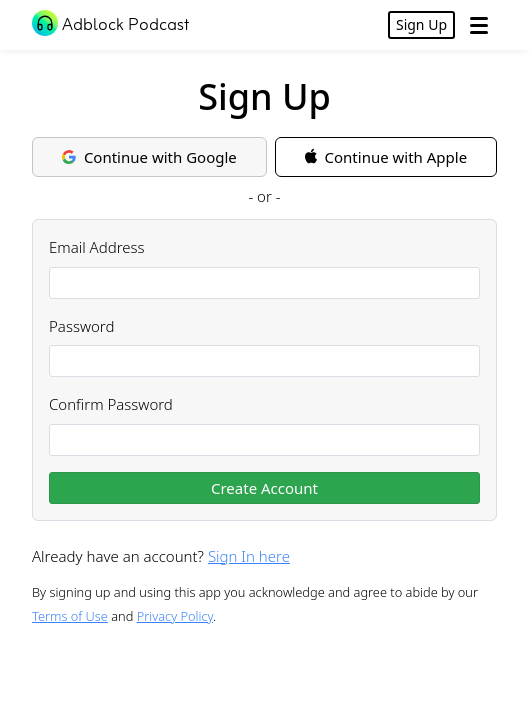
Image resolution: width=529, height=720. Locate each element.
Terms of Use (70, 616)
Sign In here (249, 556)
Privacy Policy (175, 616)
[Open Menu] (479, 25)
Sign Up (421, 24)
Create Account (264, 488)
